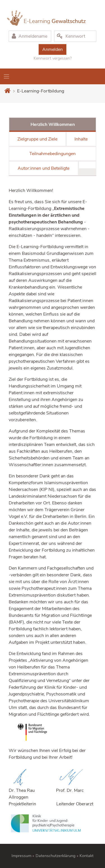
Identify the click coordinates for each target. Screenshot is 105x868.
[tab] (87, 165)
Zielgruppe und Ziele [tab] (37, 139)
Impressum (21, 856)
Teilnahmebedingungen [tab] (53, 154)
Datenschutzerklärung (56, 856)
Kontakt (87, 856)
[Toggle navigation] (6, 76)
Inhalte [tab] (81, 139)
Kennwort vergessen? (53, 58)
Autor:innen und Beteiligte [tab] (44, 168)
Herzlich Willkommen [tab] (53, 124)
